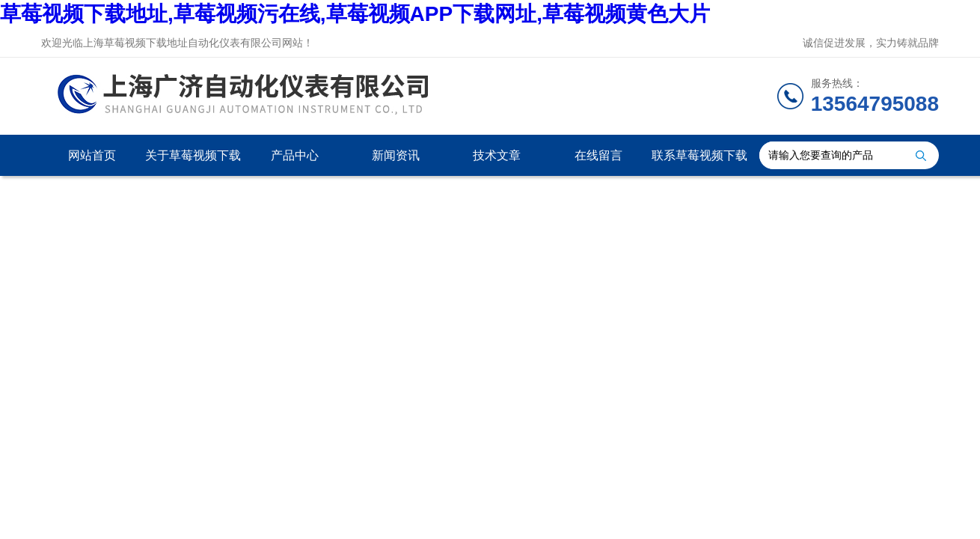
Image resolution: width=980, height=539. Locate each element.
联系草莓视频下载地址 (699, 162)
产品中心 (295, 155)
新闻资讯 (396, 155)
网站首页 (92, 155)
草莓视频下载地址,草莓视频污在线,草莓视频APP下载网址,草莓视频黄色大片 (355, 14)
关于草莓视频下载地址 (193, 162)
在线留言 (598, 155)
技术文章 (497, 155)
